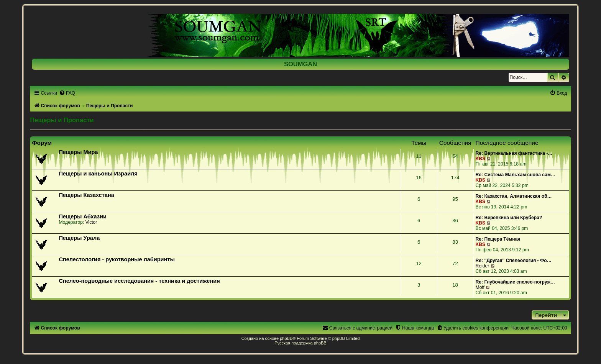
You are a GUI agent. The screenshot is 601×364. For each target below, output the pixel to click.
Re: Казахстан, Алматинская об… (514, 196)
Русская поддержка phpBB (300, 343)
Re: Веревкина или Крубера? (509, 218)
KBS (481, 159)
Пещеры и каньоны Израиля (98, 174)
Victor (91, 222)
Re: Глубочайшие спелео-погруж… (516, 282)
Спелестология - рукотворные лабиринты (117, 259)
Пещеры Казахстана (86, 195)
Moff (480, 287)
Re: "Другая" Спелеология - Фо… (514, 261)
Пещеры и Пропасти (62, 120)
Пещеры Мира (78, 152)
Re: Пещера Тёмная (498, 239)
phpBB (286, 338)
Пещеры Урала (79, 238)
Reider (483, 266)
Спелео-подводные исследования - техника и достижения (139, 281)
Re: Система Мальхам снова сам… (516, 175)
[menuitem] (67, 93)
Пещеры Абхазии (82, 216)
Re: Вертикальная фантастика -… (514, 153)
